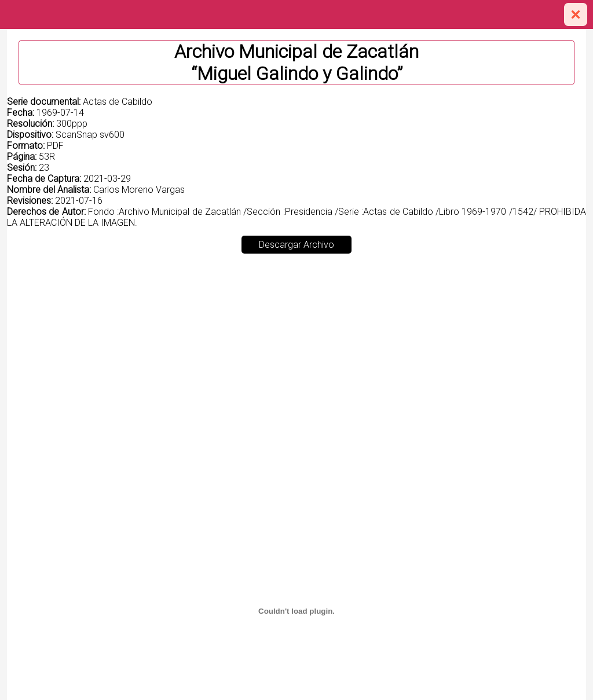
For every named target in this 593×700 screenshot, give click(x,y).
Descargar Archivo (296, 245)
